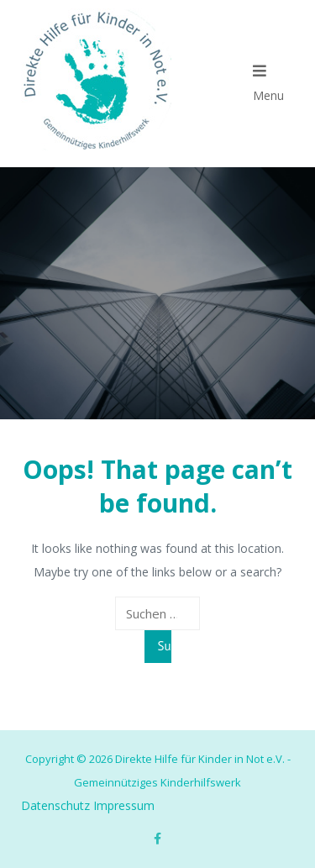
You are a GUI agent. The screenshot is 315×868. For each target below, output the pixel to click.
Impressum (124, 805)
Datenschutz (55, 805)
